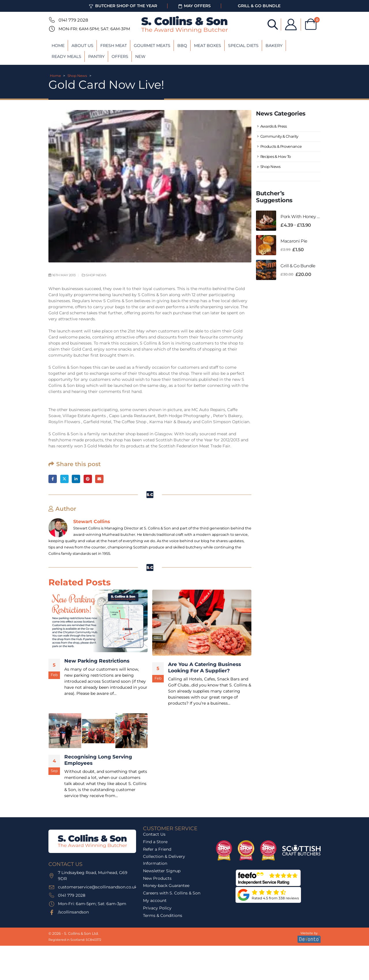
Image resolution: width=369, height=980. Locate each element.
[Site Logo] (184, 24)
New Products (157, 878)
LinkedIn (76, 479)
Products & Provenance (281, 146)
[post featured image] (98, 621)
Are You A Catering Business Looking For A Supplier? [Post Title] (205, 667)
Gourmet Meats (152, 46)
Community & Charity (280, 136)
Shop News (77, 76)
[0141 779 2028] (51, 20)
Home (58, 46)
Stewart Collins (92, 521)
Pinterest (88, 479)
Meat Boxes (208, 46)
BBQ (182, 46)
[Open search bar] (273, 24)
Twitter (64, 479)
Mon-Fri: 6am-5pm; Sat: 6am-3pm (94, 29)
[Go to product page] (266, 221)
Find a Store (155, 842)
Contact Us (154, 834)
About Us (82, 46)
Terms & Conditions (163, 915)
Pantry (96, 56)
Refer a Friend (157, 849)
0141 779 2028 (73, 20)
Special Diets (243, 46)
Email (99, 479)
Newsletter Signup (162, 871)
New (140, 56)
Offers (120, 56)
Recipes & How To (276, 156)
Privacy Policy (157, 908)
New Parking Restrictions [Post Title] (97, 661)
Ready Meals (66, 56)
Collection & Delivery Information (164, 860)
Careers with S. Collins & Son (172, 893)
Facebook (53, 479)
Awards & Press (274, 126)
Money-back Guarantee (166, 886)
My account (155, 900)
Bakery (274, 46)
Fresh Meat (114, 46)
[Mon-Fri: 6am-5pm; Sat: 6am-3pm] (51, 29)
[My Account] (291, 24)
